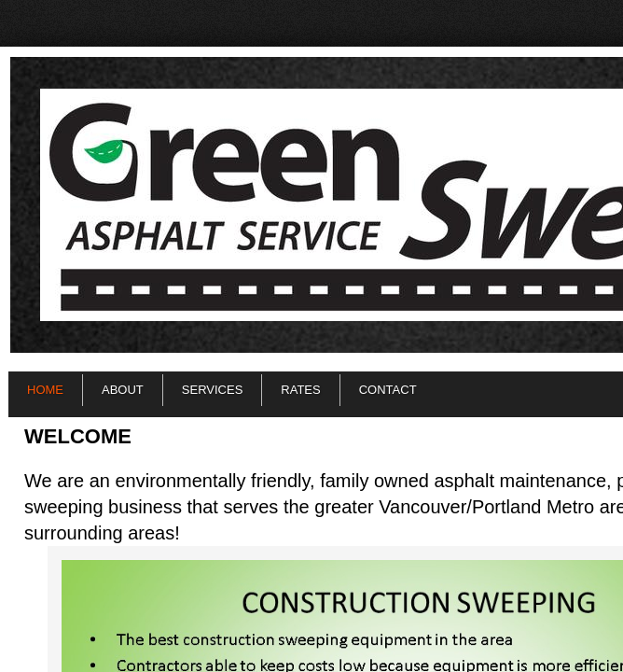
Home (45, 390)
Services (213, 390)
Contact (388, 390)
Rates (300, 390)
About (123, 390)
